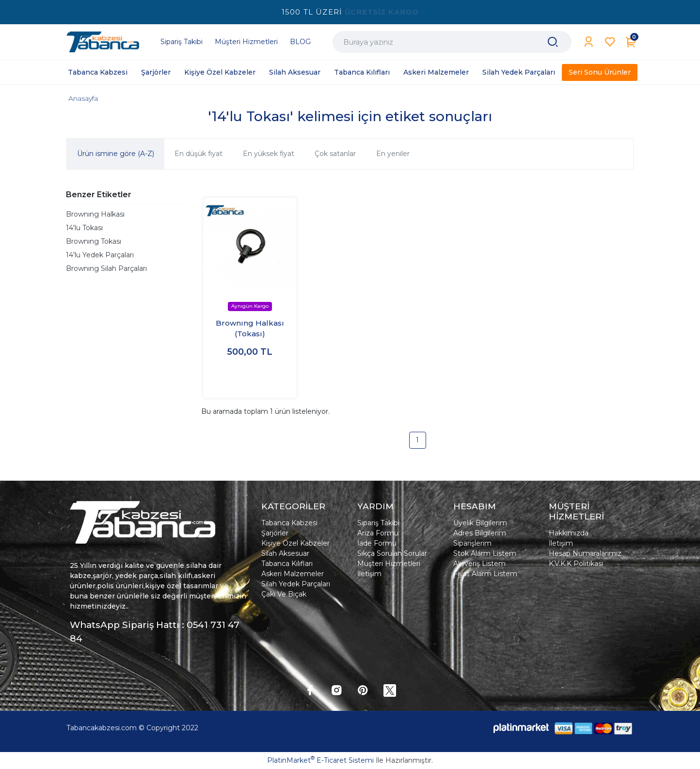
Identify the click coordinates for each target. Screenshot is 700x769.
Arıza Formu (378, 533)
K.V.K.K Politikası (576, 564)
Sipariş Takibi (378, 523)
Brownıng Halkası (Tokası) (250, 329)
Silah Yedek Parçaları (296, 584)
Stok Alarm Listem (485, 553)
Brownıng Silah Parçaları (106, 268)
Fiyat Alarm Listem (485, 574)
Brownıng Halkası (95, 214)
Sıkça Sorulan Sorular (392, 553)
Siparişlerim (472, 543)
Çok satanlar (335, 154)
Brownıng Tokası (94, 241)
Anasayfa (83, 98)
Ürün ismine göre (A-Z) (116, 154)
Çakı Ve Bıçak (284, 594)
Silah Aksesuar (285, 553)
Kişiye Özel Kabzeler (295, 543)
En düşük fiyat (199, 154)
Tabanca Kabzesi (289, 523)
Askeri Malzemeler (293, 574)
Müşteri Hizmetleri (389, 564)
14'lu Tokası (84, 228)
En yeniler (393, 154)
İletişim (369, 574)
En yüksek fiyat (269, 154)
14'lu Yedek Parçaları (100, 255)
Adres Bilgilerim (480, 533)
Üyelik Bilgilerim (480, 523)
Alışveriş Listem (479, 564)
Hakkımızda (569, 533)
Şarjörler (275, 533)
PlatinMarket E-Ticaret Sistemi (320, 760)
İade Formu (377, 543)
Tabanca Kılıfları (287, 564)
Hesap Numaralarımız (585, 553)
